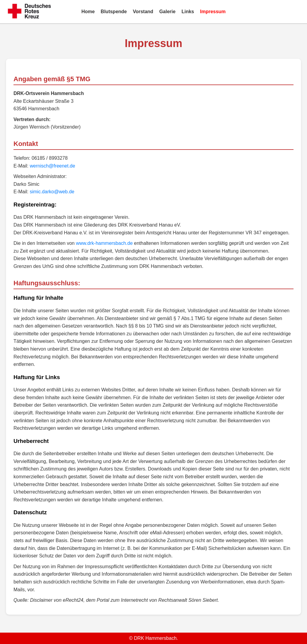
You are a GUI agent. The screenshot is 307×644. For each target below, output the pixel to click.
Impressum (213, 12)
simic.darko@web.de (52, 192)
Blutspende (114, 12)
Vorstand (143, 12)
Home (88, 12)
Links (188, 12)
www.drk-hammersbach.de (104, 243)
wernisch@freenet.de (52, 166)
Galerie (167, 12)
